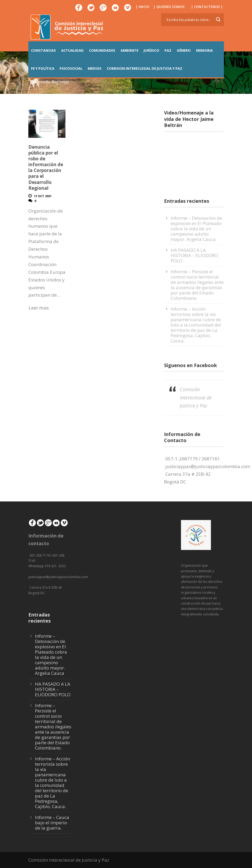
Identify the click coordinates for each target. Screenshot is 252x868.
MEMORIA (204, 50)
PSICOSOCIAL (71, 68)
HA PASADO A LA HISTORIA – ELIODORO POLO (194, 255)
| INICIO (142, 7)
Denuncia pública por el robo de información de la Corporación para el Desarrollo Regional (46, 168)
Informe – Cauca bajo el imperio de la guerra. (52, 823)
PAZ (168, 50)
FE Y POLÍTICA (43, 68)
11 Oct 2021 (43, 196)
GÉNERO (184, 50)
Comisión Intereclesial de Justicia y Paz (196, 397)
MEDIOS (95, 68)
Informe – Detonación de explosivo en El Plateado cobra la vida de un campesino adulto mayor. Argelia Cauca (196, 229)
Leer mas (39, 308)
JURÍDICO (151, 50)
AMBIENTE (129, 50)
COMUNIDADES (102, 50)
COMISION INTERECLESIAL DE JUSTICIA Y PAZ (145, 68)
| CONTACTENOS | (207, 7)
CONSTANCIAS (43, 50)
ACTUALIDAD (72, 50)
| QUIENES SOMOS (169, 7)
